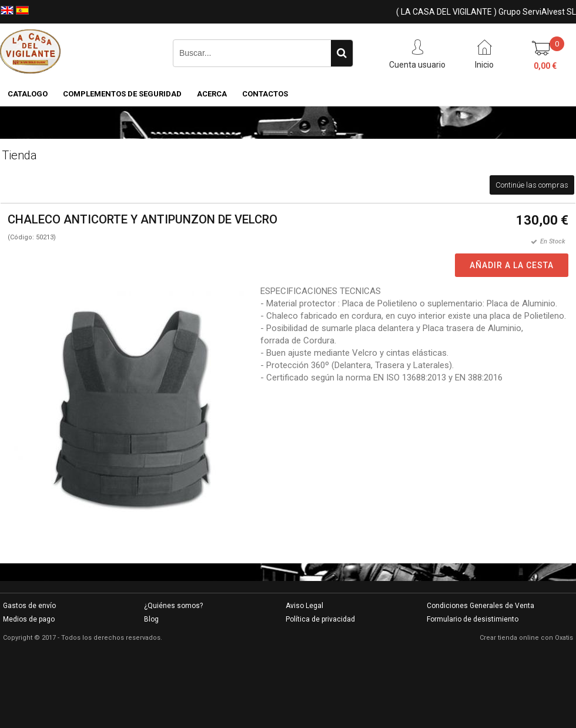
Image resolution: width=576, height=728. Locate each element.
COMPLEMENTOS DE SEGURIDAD (122, 94)
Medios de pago (29, 619)
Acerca (212, 94)
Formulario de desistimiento (473, 619)
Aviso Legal (304, 606)
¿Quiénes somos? (173, 606)
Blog (151, 619)
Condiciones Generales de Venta (480, 606)
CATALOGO (28, 94)
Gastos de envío (29, 606)
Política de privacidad (320, 619)
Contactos (265, 94)
